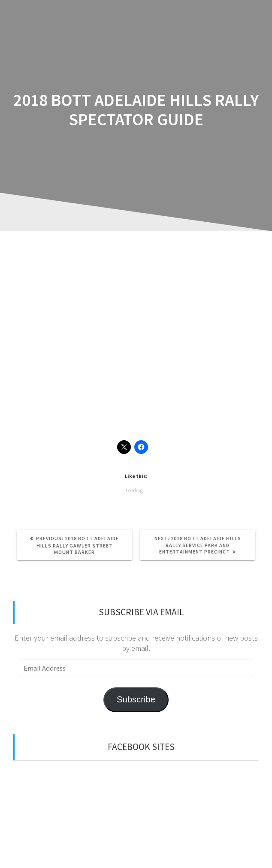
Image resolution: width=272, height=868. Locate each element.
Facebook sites (141, 747)
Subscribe (136, 699)
